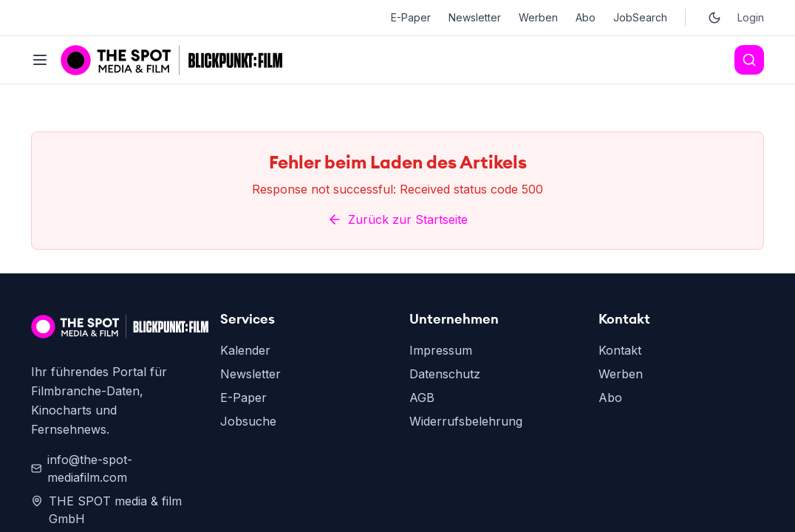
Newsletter (475, 17)
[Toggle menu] (40, 60)
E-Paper (411, 17)
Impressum (441, 483)
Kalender (245, 483)
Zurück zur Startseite (397, 352)
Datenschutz (445, 507)
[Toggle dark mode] (714, 18)
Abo (586, 17)
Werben (538, 17)
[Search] (749, 60)
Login (751, 17)
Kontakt (620, 483)
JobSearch (640, 17)
